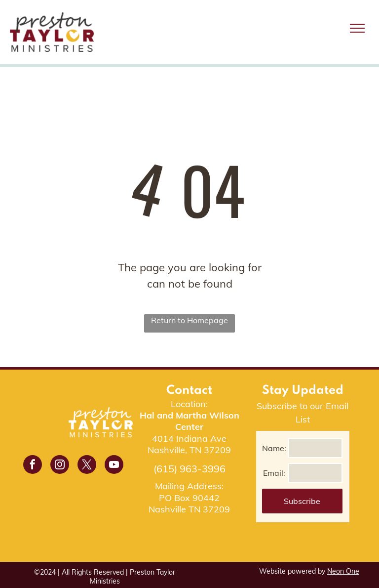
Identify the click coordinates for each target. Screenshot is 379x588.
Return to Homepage (189, 320)
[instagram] (60, 466)
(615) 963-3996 (189, 469)
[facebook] (33, 466)
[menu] (357, 28)
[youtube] (114, 466)
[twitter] (87, 466)
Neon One (343, 571)
